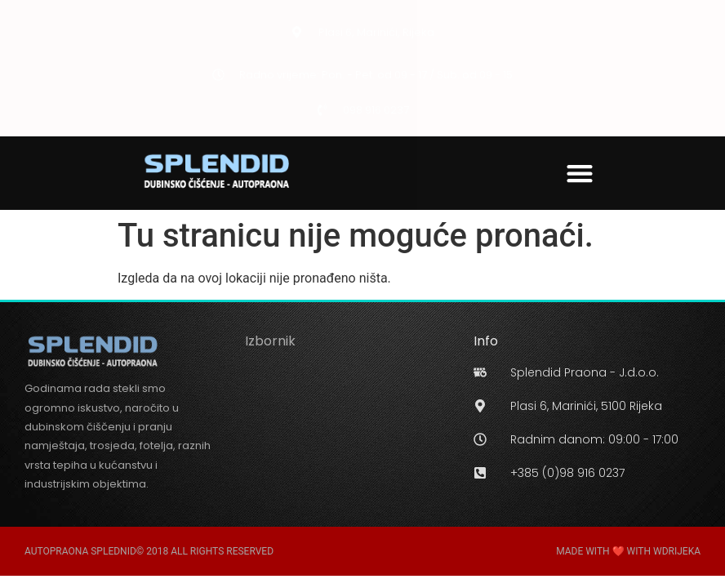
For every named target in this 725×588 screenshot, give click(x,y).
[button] (580, 173)
